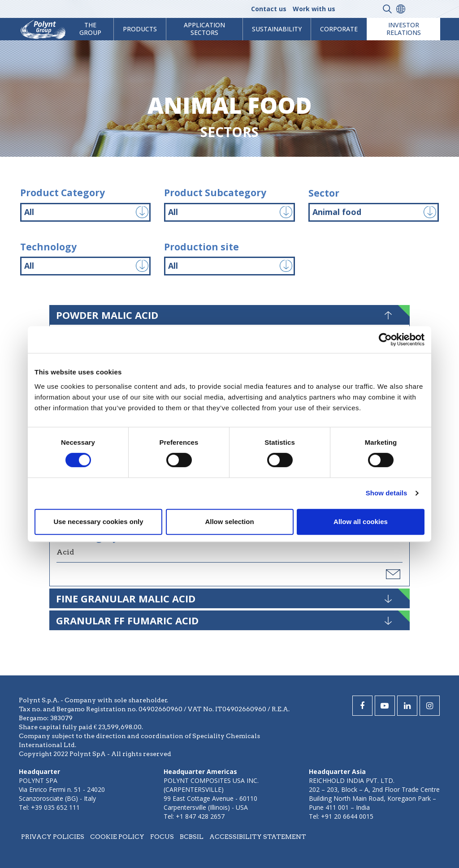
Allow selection (229, 522)
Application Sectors (204, 29)
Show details (387, 493)
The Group (90, 29)
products (140, 29)
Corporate (339, 29)
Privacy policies (53, 837)
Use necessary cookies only (98, 522)
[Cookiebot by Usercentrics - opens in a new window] (385, 339)
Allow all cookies (361, 522)
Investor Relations (404, 29)
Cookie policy (117, 837)
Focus (162, 837)
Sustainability (277, 29)
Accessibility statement (258, 837)
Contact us (269, 9)
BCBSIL (192, 837)
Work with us (314, 9)
